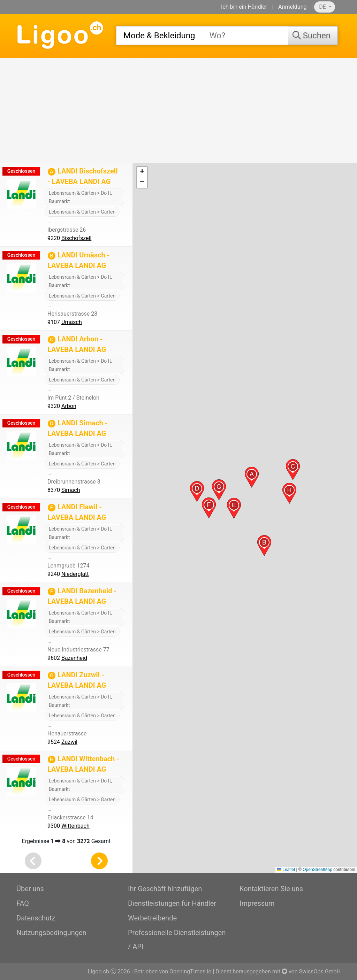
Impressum (257, 903)
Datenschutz (36, 918)
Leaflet (286, 870)
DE (323, 7)
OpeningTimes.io (190, 971)
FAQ (23, 903)
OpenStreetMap (317, 870)
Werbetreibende (152, 918)
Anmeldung (292, 7)
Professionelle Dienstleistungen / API (177, 940)
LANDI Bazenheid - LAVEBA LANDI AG (82, 596)
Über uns (30, 889)
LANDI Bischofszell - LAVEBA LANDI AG (82, 176)
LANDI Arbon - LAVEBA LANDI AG (77, 344)
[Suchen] (313, 36)
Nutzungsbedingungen (51, 933)
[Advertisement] (178, 110)
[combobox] (159, 36)
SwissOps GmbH (320, 971)
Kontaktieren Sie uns (271, 889)
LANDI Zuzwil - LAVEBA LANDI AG (77, 680)
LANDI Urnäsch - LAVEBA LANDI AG (79, 260)
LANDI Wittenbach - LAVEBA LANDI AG (83, 764)
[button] (252, 477)
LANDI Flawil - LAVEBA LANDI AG (77, 512)
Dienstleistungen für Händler (172, 903)
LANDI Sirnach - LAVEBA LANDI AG (78, 428)
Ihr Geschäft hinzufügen (165, 889)
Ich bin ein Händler (244, 7)
